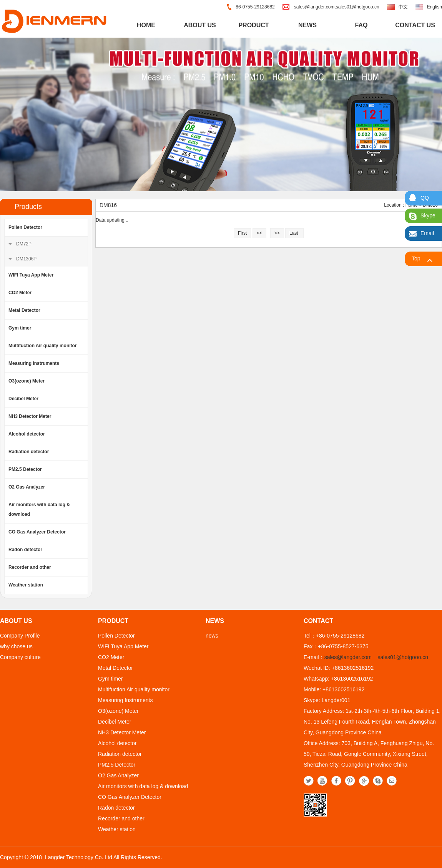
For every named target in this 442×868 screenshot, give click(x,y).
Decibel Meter (23, 399)
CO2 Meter (20, 293)
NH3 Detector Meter (30, 416)
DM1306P (26, 259)
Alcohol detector (27, 434)
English (435, 7)
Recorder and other (30, 567)
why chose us (16, 646)
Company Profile (20, 636)
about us (200, 25)
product (253, 25)
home (146, 25)
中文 (403, 7)
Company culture (20, 657)
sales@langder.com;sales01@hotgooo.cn (337, 7)
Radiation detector (29, 452)
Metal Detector (24, 310)
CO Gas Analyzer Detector (37, 532)
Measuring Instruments (34, 363)
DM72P (24, 244)
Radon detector (25, 550)
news (307, 25)
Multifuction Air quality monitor (43, 346)
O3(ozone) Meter (27, 381)
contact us (415, 25)
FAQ (361, 25)
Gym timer (20, 328)
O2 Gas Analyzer (27, 487)
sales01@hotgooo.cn (403, 657)
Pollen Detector (25, 227)
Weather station (26, 585)
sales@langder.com (348, 657)
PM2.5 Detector (25, 469)
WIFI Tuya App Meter (31, 275)
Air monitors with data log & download (39, 509)
